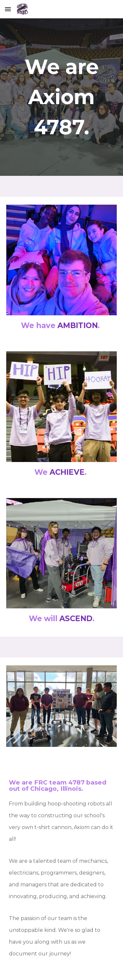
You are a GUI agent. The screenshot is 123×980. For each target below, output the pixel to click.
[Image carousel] (62, 260)
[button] (8, 9)
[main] (62, 97)
